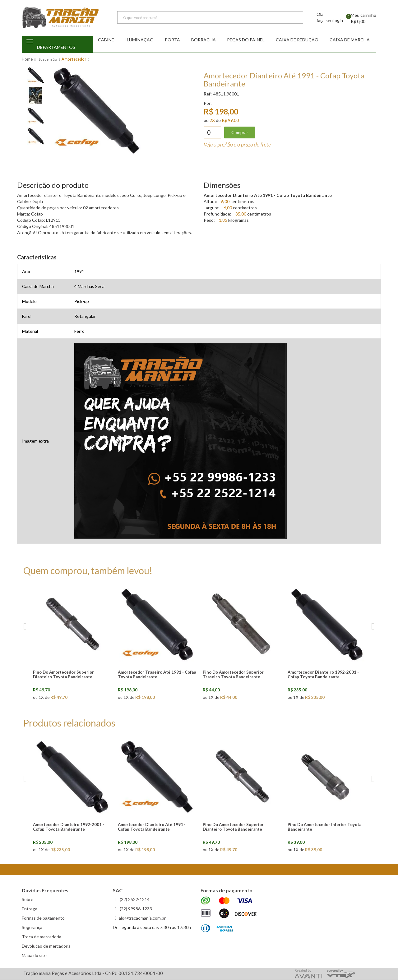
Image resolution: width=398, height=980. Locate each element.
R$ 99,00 (230, 121)
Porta (172, 40)
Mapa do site (34, 956)
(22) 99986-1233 (135, 909)
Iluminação (139, 40)
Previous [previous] (25, 627)
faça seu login (330, 21)
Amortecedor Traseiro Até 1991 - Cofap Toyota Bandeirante (157, 675)
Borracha (204, 40)
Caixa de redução (297, 40)
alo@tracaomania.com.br (142, 918)
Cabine (106, 40)
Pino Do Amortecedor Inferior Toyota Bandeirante (324, 827)
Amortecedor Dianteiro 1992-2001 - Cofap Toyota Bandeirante (323, 675)
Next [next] (373, 627)
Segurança (32, 928)
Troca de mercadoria (42, 937)
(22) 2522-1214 (134, 900)
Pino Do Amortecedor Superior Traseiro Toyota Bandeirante (233, 675)
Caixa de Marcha (350, 40)
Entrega (30, 909)
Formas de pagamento (43, 918)
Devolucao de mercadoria (46, 946)
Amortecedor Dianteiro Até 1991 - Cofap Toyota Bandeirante (152, 827)
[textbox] (210, 18)
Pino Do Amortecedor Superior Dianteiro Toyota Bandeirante (63, 675)
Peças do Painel (246, 40)
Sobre (28, 900)
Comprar (240, 133)
